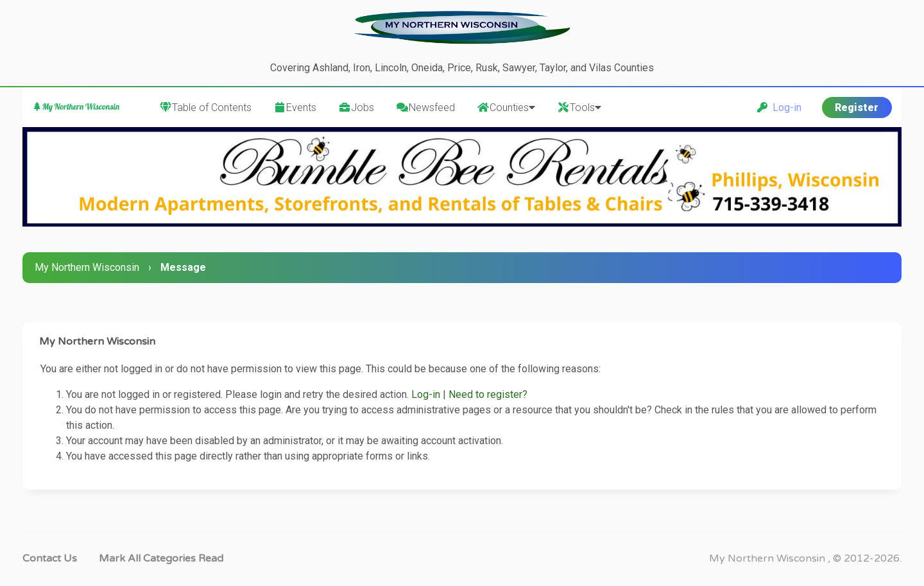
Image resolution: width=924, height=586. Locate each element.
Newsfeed (425, 108)
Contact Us (50, 558)
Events (295, 108)
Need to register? (488, 394)
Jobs (356, 108)
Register (857, 108)
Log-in (779, 108)
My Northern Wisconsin (87, 267)
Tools (579, 108)
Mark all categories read (161, 558)
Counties (506, 108)
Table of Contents (205, 108)
